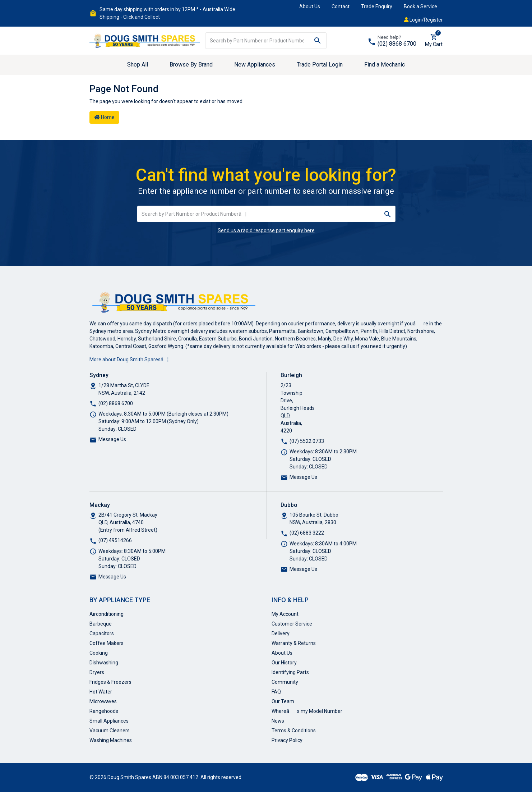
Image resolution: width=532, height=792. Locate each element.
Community (285, 682)
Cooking (99, 653)
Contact (341, 6)
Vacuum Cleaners (110, 731)
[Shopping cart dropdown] (434, 41)
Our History (284, 663)
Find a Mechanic (385, 65)
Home (104, 117)
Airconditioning (107, 614)
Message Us (112, 439)
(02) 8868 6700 (397, 44)
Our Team (283, 701)
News (278, 721)
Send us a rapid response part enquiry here (266, 230)
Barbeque (101, 624)
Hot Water (101, 692)
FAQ (276, 692)
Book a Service (420, 6)
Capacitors (102, 633)
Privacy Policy (287, 740)
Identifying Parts (290, 672)
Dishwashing (104, 663)
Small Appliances (109, 721)
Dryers (97, 672)
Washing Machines (111, 740)
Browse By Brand (191, 65)
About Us (310, 6)
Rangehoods (104, 711)
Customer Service (292, 624)
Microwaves (103, 701)
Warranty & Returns (294, 643)
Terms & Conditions (294, 731)
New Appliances (255, 65)
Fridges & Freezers (110, 682)
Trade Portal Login (320, 65)
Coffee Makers (107, 643)
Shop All (138, 65)
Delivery (281, 633)
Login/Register (424, 20)
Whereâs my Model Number (307, 711)
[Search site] (318, 41)
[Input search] (257, 41)
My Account (285, 614)
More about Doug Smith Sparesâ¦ (129, 360)
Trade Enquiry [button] (377, 6)
